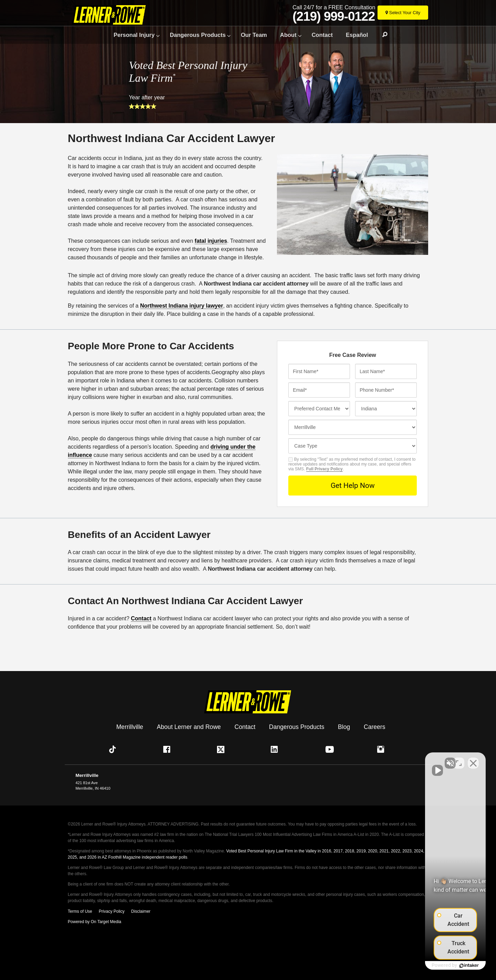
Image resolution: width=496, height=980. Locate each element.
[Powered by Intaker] (437, 966)
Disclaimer (141, 911)
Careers (375, 727)
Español (357, 35)
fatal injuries (211, 241)
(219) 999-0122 (334, 17)
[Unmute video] (374, 760)
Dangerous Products (198, 35)
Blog (344, 727)
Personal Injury (134, 35)
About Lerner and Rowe (189, 727)
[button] (114, 749)
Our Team (254, 35)
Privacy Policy (112, 911)
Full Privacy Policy (324, 469)
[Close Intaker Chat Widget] (473, 760)
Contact (322, 35)
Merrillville (130, 727)
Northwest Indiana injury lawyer (182, 306)
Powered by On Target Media (95, 922)
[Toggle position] (459, 760)
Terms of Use (80, 911)
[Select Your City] (403, 13)
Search (382, 35)
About (288, 35)
